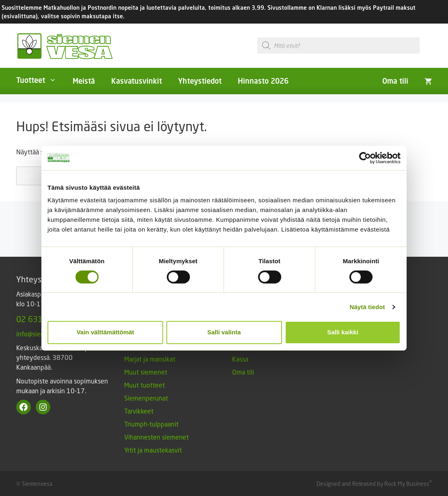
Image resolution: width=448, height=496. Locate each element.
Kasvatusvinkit (137, 81)
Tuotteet (40, 80)
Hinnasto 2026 (263, 81)
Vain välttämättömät (106, 332)
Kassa (240, 359)
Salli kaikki (343, 332)
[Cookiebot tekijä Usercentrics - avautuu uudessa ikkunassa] (365, 158)
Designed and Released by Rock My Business (373, 484)
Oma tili (395, 81)
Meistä (84, 81)
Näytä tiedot (367, 307)
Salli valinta (224, 332)
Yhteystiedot (200, 81)
